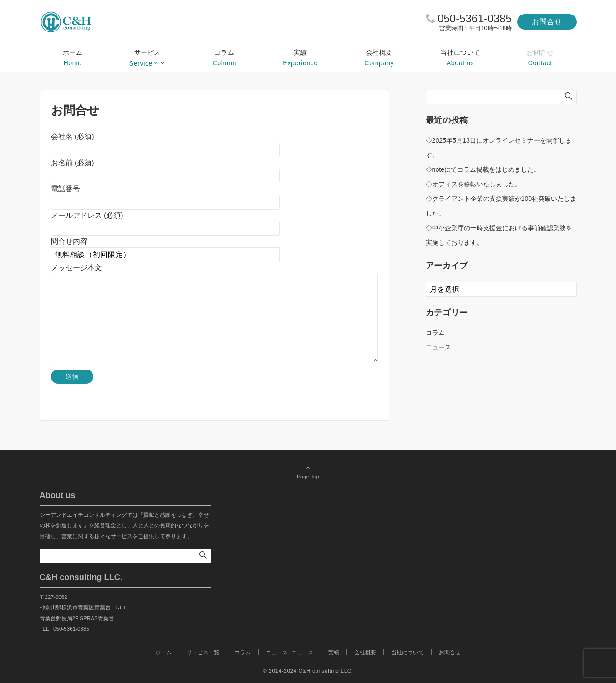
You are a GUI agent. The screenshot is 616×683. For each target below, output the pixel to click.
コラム (435, 333)
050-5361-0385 (475, 18)
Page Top (308, 472)
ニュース (438, 347)
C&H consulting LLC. (326, 670)
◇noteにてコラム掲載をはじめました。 (483, 169)
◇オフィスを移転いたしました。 (473, 184)
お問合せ (547, 22)
